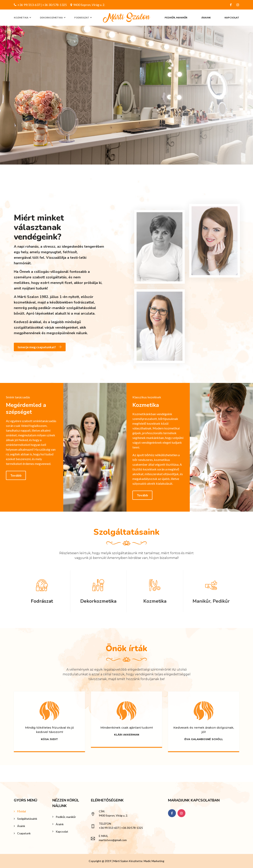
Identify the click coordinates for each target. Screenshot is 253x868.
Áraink (206, 18)
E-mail (103, 836)
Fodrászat (82, 18)
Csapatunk (24, 833)
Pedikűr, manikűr (176, 18)
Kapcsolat (232, 18)
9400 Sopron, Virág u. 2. (88, 5)
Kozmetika (21, 18)
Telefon (105, 824)
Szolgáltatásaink (27, 819)
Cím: (102, 811)
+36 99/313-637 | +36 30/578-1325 (40, 5)
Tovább (16, 475)
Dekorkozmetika (51, 18)
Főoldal (22, 811)
